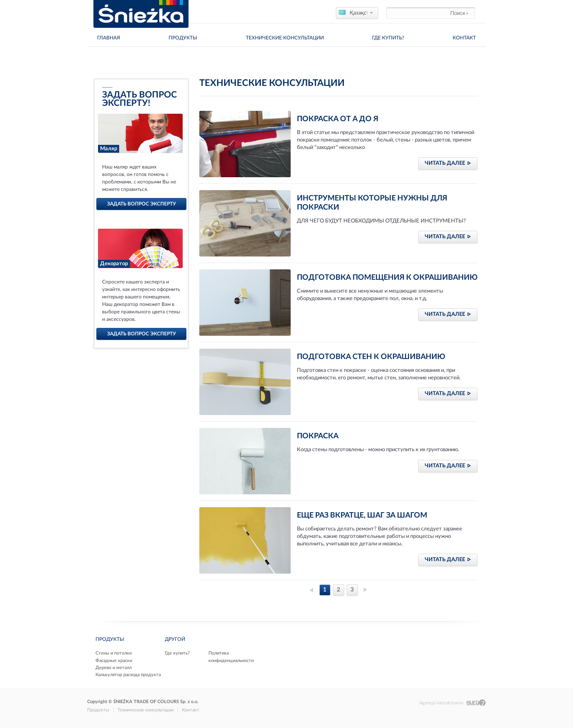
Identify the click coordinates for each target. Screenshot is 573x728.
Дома (94, 58)
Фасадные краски (114, 661)
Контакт (464, 38)
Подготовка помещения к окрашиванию (387, 278)
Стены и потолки (114, 653)
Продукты (183, 38)
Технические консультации (285, 38)
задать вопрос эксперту (142, 204)
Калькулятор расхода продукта (128, 675)
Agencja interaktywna (441, 703)
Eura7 (476, 703)
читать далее (448, 163)
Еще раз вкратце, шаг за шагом (362, 515)
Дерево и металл (114, 668)
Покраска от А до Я (338, 119)
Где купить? (388, 38)
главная (109, 38)
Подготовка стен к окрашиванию (371, 357)
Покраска (318, 436)
